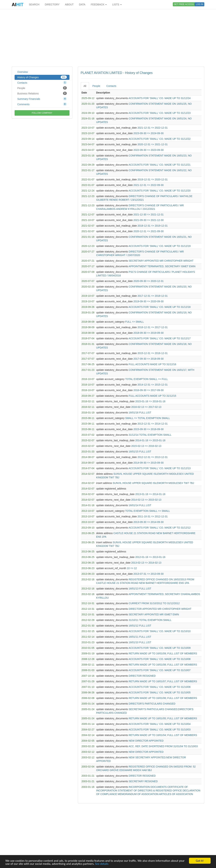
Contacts (42, 83)
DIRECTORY (52, 4)
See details (102, 864)
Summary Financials (42, 99)
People (42, 88)
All (85, 86)
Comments (42, 104)
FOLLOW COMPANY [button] (42, 113)
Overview (22, 72)
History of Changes (42, 77)
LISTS (117, 4)
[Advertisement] (108, 38)
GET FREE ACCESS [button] (184, 4)
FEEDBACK (99, 4)
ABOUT (69, 4)
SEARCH (34, 4)
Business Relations (42, 93)
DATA (82, 4)
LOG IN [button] (200, 4)
